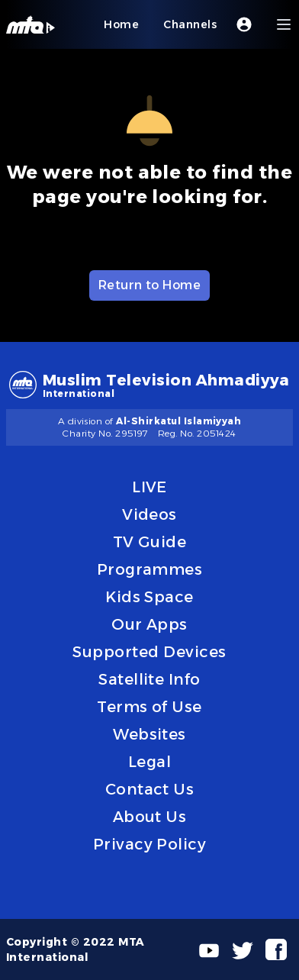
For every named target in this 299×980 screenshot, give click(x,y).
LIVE (149, 487)
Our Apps (149, 624)
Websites (149, 734)
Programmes (150, 569)
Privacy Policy (150, 844)
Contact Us (150, 789)
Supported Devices (149, 652)
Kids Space (149, 597)
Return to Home (150, 285)
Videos (149, 514)
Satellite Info (149, 679)
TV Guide (150, 542)
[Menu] (284, 24)
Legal (149, 762)
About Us (150, 817)
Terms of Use (149, 707)
